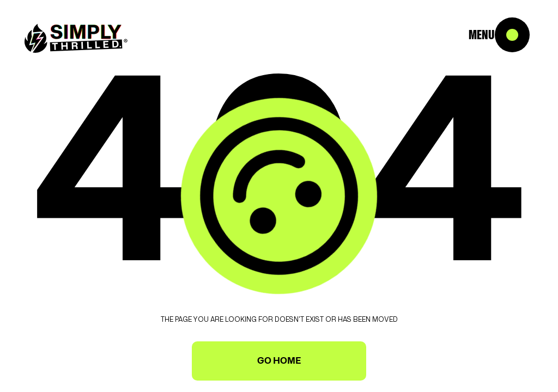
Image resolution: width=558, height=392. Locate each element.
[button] (525, 33)
